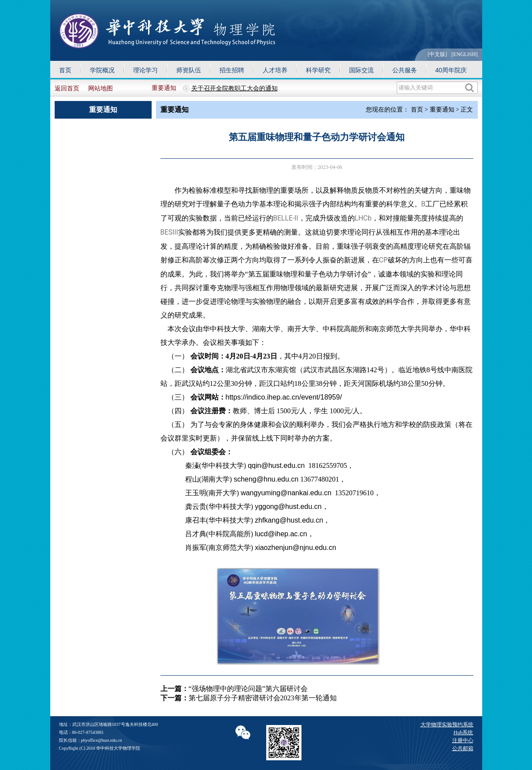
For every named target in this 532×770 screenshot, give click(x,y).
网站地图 (100, 88)
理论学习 (145, 70)
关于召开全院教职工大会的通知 (234, 88)
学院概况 (102, 70)
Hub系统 (463, 733)
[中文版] (437, 54)
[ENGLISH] (464, 54)
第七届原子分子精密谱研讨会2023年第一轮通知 (263, 698)
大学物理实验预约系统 (447, 725)
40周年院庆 (451, 70)
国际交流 (361, 70)
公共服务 (405, 70)
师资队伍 (189, 70)
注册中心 (463, 740)
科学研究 (318, 70)
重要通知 (164, 88)
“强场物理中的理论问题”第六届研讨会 (248, 689)
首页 (65, 70)
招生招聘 (232, 70)
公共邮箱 (463, 748)
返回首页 (67, 88)
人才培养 (275, 70)
